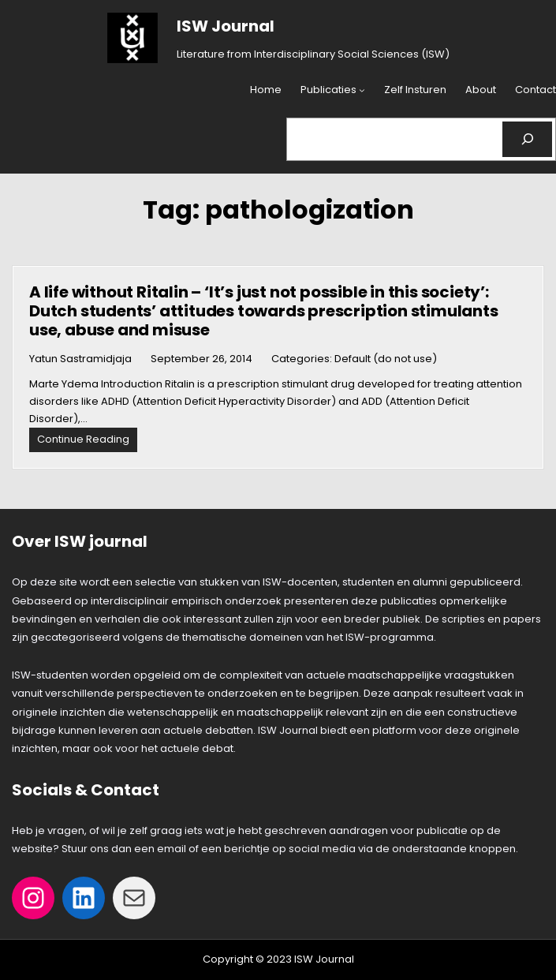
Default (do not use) (386, 359)
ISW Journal (226, 26)
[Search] (527, 139)
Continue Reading (87, 441)
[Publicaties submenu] (362, 91)
